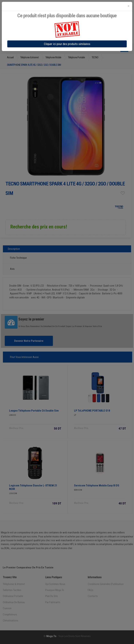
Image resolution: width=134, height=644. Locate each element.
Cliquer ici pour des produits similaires (67, 44)
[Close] (129, 6)
